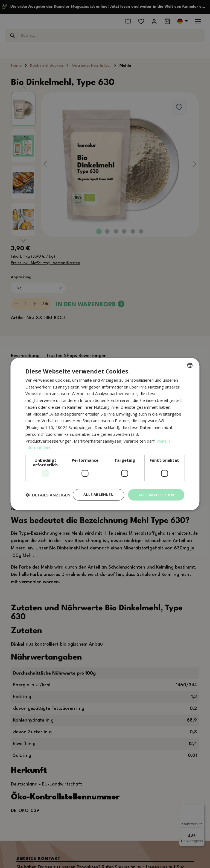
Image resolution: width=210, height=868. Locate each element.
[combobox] (190, 360)
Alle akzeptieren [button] (155, 490)
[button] (48, 504)
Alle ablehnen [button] (95, 490)
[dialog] (105, 434)
